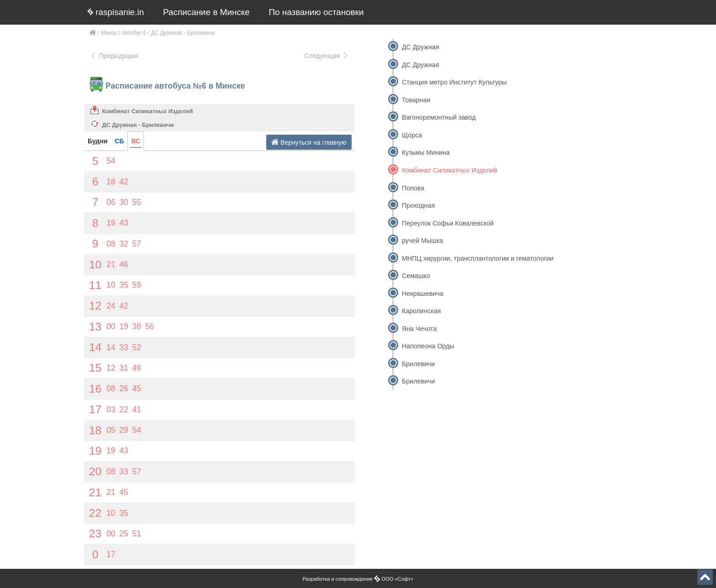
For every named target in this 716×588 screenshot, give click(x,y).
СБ (119, 141)
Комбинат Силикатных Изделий (148, 111)
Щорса (412, 135)
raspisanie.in (116, 12)
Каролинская (421, 311)
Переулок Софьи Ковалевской (448, 223)
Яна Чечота (419, 329)
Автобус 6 (134, 33)
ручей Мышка (422, 241)
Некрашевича (423, 294)
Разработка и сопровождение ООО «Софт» (358, 579)
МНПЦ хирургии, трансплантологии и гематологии (478, 258)
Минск (109, 33)
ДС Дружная (421, 47)
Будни (97, 141)
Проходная (418, 205)
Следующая (326, 56)
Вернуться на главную (309, 142)
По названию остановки (316, 12)
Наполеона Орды (428, 346)
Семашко (416, 276)
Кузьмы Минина (426, 152)
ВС (136, 141)
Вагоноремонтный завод (439, 117)
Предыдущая (114, 56)
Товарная (416, 100)
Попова (413, 188)
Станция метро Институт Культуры (454, 82)
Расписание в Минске (206, 12)
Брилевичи (418, 364)
